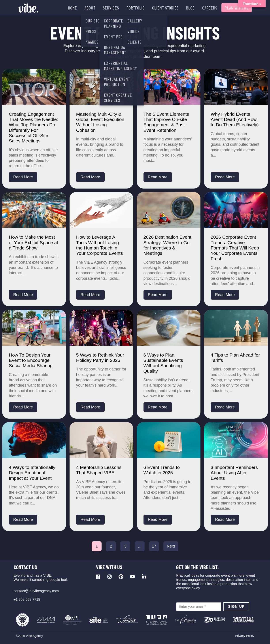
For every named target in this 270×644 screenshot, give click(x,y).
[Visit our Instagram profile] (110, 577)
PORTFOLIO (136, 8)
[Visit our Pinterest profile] (121, 577)
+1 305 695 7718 (27, 600)
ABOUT (90, 8)
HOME (73, 8)
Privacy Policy (245, 636)
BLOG (190, 8)
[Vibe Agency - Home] (28, 8)
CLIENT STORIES (165, 8)
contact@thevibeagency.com (36, 591)
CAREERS (210, 8)
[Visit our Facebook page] (98, 577)
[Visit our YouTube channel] (132, 577)
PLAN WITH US (237, 8)
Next (171, 546)
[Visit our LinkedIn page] (144, 577)
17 (154, 546)
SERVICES (111, 8)
